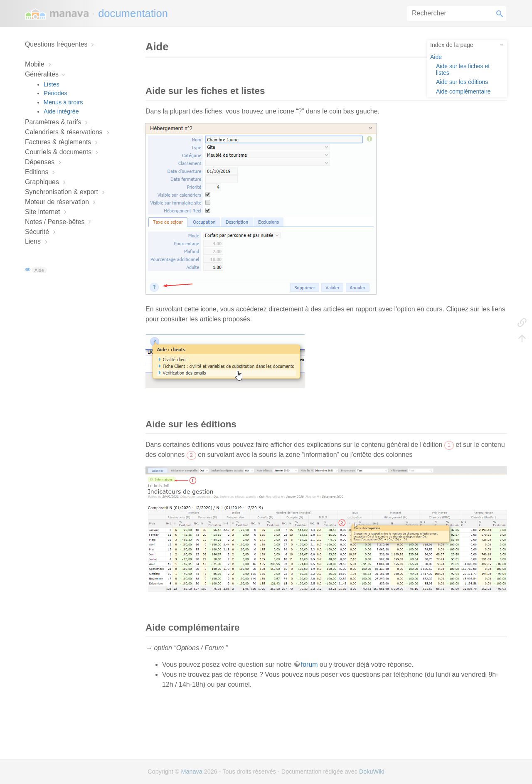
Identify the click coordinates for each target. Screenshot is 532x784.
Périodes (55, 93)
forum (309, 664)
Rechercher (501, 14)
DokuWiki (372, 772)
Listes (52, 84)
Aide (39, 270)
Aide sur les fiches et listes (463, 69)
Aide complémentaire (463, 91)
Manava (191, 772)
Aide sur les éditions (462, 82)
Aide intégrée (61, 111)
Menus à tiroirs (63, 102)
